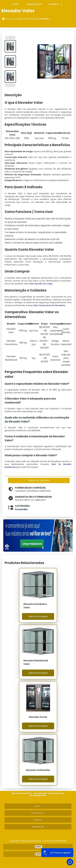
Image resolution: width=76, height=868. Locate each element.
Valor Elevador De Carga (41, 284)
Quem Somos (34, 4)
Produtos (56, 4)
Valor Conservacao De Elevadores (49, 305)
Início (16, 4)
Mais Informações (38, 616)
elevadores (21, 509)
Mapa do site (38, 827)
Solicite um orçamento (39, 480)
